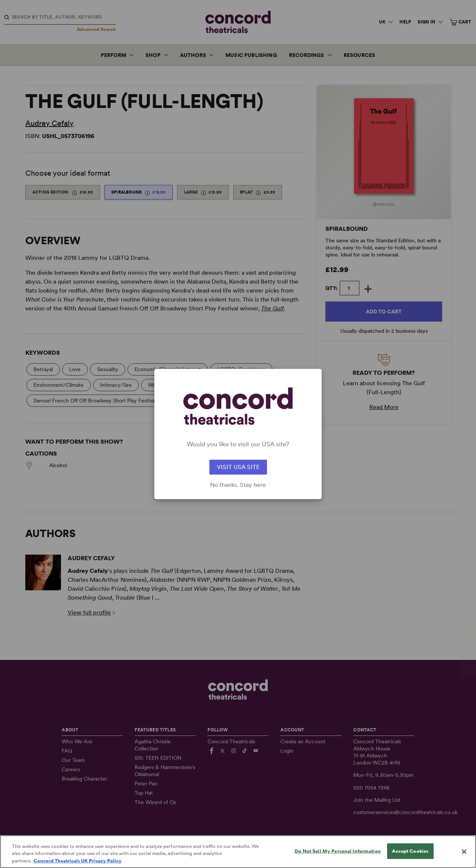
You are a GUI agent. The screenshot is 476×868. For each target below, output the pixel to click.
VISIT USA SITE (238, 467)
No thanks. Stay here (238, 485)
